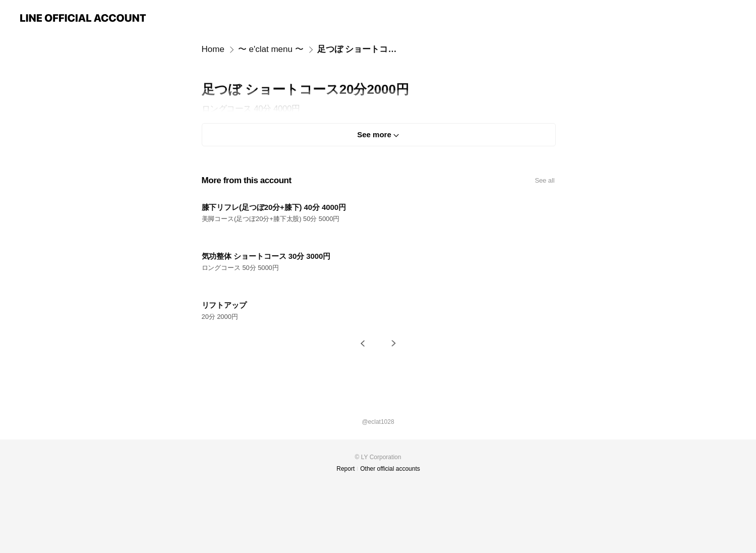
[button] (363, 343)
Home (213, 49)
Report (345, 469)
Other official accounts (390, 469)
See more (374, 134)
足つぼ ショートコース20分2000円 (361, 49)
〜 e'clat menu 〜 (271, 49)
